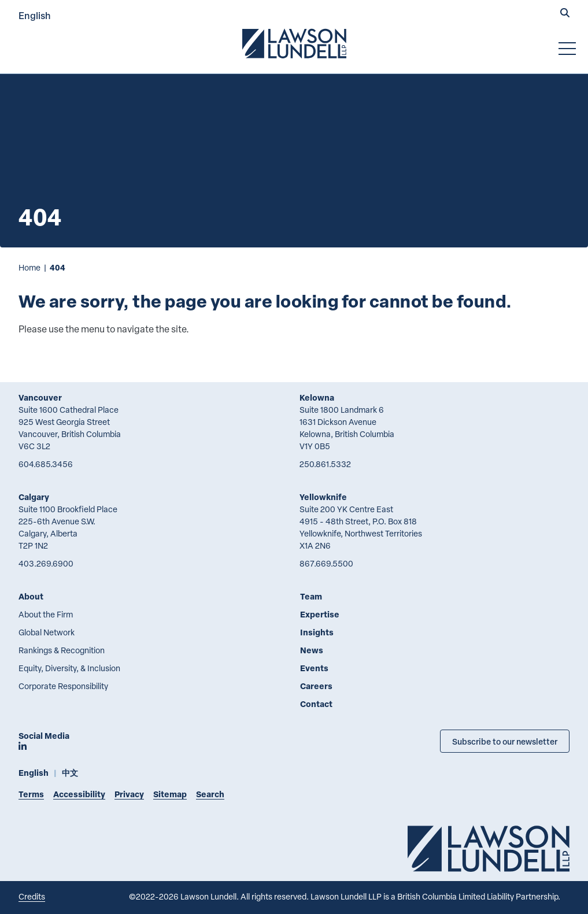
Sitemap (170, 794)
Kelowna (317, 397)
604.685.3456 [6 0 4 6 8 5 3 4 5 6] (46, 464)
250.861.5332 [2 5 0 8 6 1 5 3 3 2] (325, 464)
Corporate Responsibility (63, 686)
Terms (31, 794)
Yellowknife (323, 497)
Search (210, 794)
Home (29, 267)
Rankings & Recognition (62, 650)
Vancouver (40, 397)
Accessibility (79, 794)
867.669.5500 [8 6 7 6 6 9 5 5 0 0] (326, 563)
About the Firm (46, 614)
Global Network (47, 632)
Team (311, 596)
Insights (317, 632)
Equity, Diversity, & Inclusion (69, 668)
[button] (565, 14)
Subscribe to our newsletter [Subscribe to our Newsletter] (505, 741)
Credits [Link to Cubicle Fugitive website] (32, 896)
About (31, 596)
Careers (316, 686)
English (35, 15)
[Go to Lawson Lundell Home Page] (294, 43)
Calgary (34, 497)
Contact (316, 704)
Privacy (129, 794)
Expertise (320, 614)
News (312, 650)
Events (314, 668)
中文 (70, 773)
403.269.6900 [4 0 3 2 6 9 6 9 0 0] (46, 563)
